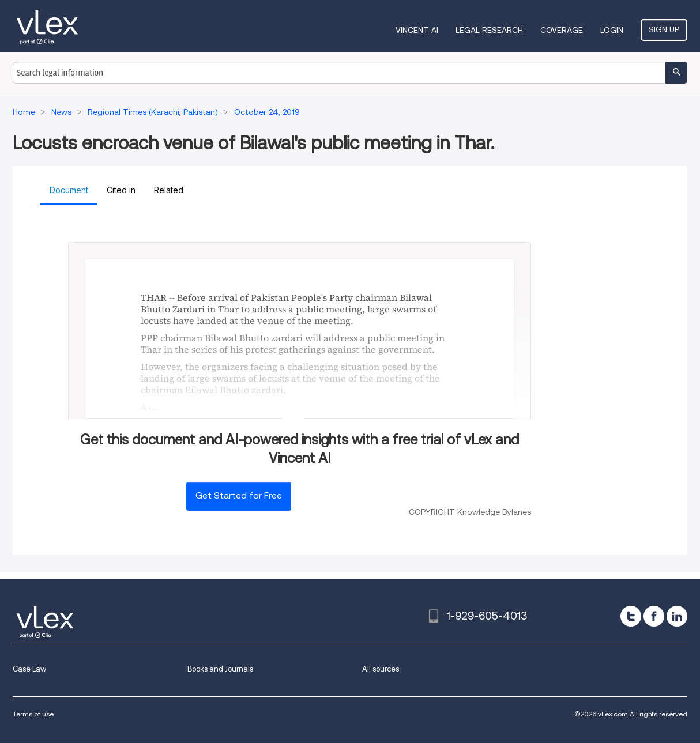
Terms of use (33, 714)
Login (612, 30)
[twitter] (631, 616)
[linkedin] (677, 616)
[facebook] (654, 616)
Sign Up (664, 29)
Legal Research (489, 30)
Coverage (562, 30)
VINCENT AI (417, 30)
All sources (381, 669)
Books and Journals (220, 669)
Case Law (29, 669)
